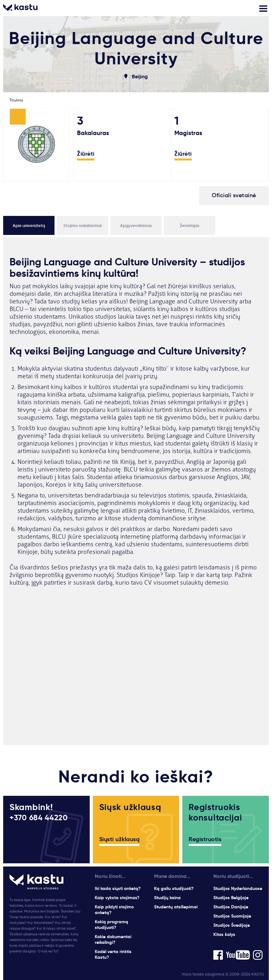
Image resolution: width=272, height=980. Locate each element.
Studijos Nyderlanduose (238, 888)
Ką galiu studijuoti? (174, 888)
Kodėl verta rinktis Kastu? (113, 954)
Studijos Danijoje (231, 907)
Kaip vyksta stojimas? (117, 898)
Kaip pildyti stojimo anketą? (114, 910)
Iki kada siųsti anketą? (118, 888)
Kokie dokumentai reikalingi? (113, 939)
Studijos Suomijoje (232, 916)
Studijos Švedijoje (232, 925)
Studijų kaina (167, 898)
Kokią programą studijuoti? (111, 925)
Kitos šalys (224, 934)
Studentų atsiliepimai (176, 907)
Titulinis (16, 100)
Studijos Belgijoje (231, 898)
